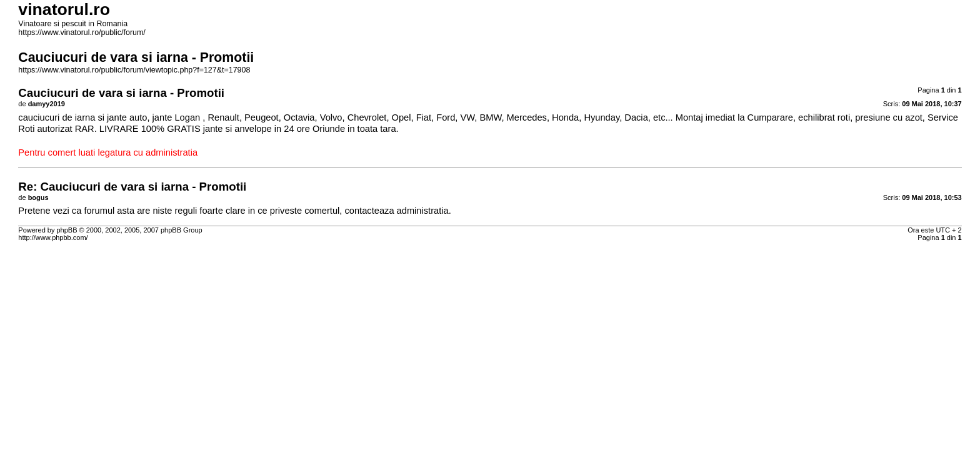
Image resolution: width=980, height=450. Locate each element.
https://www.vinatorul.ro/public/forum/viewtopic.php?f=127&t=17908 (134, 70)
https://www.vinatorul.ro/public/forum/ (82, 32)
